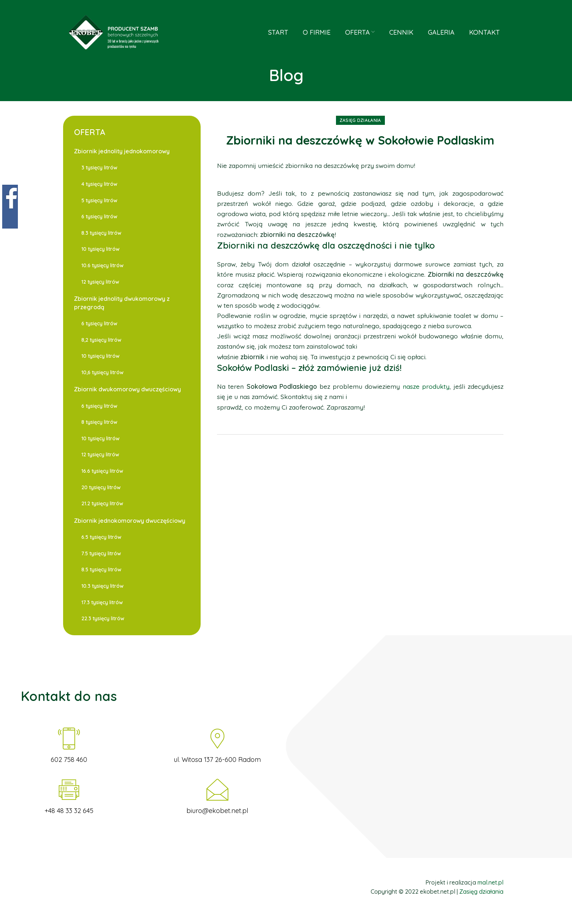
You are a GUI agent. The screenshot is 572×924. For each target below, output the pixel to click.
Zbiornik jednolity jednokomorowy (122, 151)
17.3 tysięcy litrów (102, 602)
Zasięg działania (360, 120)
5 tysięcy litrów (99, 200)
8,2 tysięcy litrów (101, 340)
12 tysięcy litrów (100, 282)
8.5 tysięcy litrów (101, 570)
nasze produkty (426, 386)
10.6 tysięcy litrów (103, 265)
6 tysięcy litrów (99, 216)
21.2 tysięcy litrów (102, 503)
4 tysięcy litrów (99, 184)
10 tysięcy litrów (101, 249)
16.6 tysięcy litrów (102, 471)
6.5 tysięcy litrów (101, 537)
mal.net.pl (490, 882)
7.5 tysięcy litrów (101, 553)
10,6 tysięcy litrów (103, 372)
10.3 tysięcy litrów (103, 586)
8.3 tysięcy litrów (101, 233)
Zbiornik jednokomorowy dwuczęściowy (130, 521)
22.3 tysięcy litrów (103, 618)
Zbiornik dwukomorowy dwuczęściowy (127, 389)
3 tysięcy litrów (99, 168)
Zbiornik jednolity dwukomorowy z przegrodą (122, 303)
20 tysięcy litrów (101, 487)
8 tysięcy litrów (99, 422)
